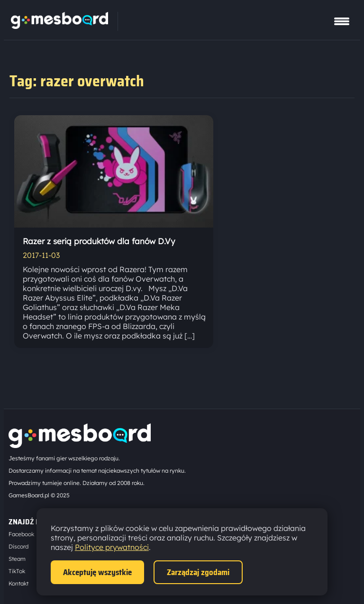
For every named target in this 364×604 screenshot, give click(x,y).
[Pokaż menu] (342, 21)
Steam (17, 559)
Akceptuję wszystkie (97, 572)
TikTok (17, 571)
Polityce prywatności (112, 547)
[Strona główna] (59, 26)
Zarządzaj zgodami (198, 572)
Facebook (21, 534)
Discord (18, 546)
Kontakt (18, 583)
